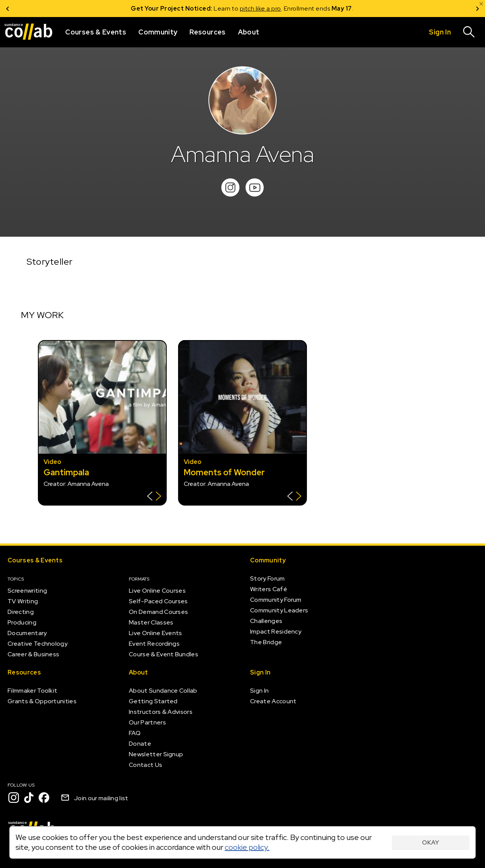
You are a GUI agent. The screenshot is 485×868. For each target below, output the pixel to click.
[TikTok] (29, 798)
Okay (431, 842)
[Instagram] (14, 798)
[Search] (469, 32)
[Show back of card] (154, 497)
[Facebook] (44, 798)
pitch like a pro (261, 9)
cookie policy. (247, 847)
